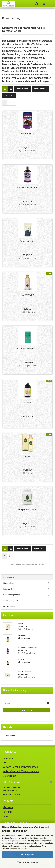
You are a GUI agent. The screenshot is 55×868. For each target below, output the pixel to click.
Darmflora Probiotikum (28, 187)
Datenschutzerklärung (18, 849)
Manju (27, 456)
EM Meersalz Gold (27, 241)
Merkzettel (8, 807)
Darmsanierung (9, 577)
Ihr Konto (7, 812)
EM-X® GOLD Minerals (28, 349)
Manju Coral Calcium (28, 510)
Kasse (6, 816)
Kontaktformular (11, 795)
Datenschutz (9, 776)
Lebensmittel (9, 589)
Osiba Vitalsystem (11, 601)
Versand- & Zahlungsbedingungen (20, 767)
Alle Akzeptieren (27, 854)
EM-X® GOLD (28, 295)
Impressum (9, 758)
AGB (5, 763)
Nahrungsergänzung (11, 595)
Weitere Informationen (28, 862)
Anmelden (27, 710)
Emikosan (27, 402)
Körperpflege (8, 583)
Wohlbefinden (9, 606)
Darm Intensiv (28, 134)
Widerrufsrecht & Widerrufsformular (21, 771)
